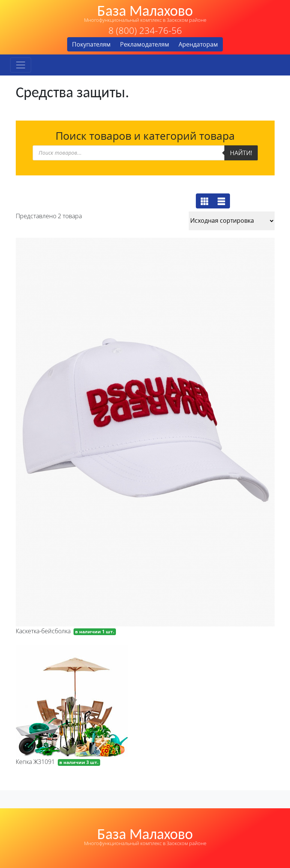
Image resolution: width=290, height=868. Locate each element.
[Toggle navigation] (21, 65)
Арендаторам (198, 44)
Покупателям (91, 44)
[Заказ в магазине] (232, 221)
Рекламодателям (145, 44)
